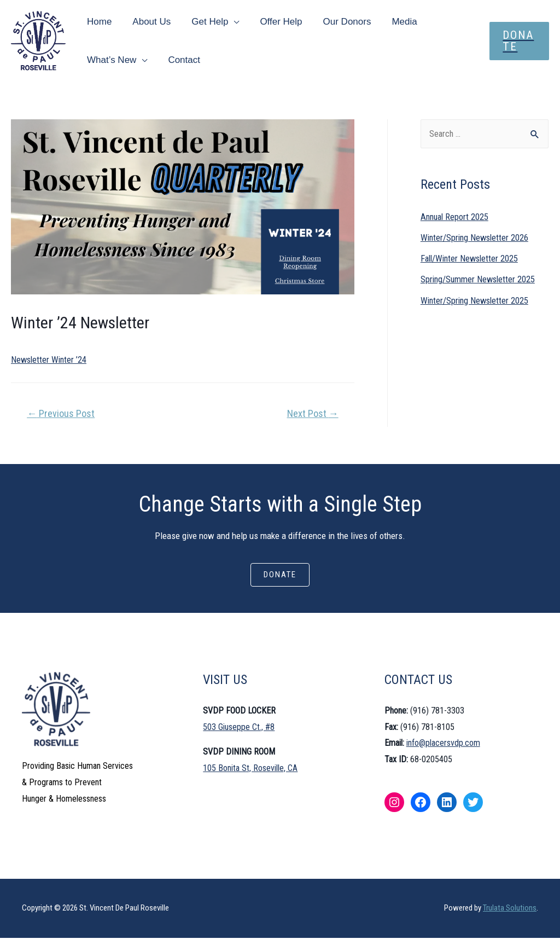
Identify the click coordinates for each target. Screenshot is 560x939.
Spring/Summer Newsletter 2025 (479, 280)
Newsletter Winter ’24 (50, 360)
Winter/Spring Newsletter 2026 (476, 238)
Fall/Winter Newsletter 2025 (471, 259)
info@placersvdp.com (443, 744)
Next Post (313, 413)
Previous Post (61, 413)
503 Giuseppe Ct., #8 (239, 728)
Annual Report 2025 (456, 217)
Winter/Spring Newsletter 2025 (476, 301)
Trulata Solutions (510, 909)
